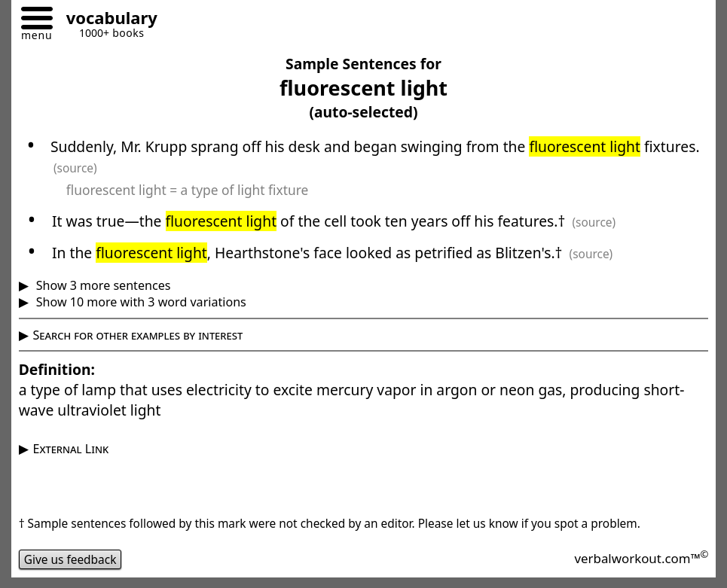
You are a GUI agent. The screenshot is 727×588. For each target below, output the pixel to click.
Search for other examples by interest (138, 335)
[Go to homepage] (106, 20)
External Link (71, 449)
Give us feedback (70, 559)
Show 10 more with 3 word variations (140, 302)
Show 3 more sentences (102, 285)
